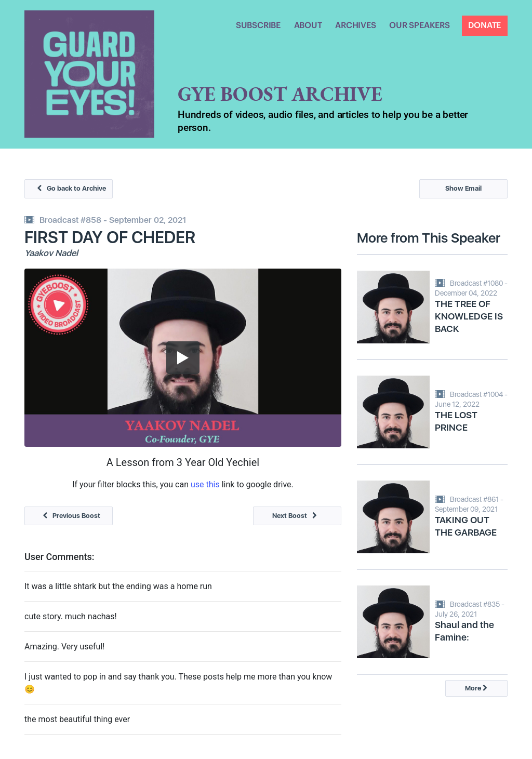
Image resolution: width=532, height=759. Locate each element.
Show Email (463, 189)
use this (205, 484)
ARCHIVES (355, 25)
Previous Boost (69, 516)
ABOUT (308, 25)
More (476, 688)
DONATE (484, 25)
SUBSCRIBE (258, 25)
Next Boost (297, 516)
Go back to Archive (69, 189)
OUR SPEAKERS (420, 25)
